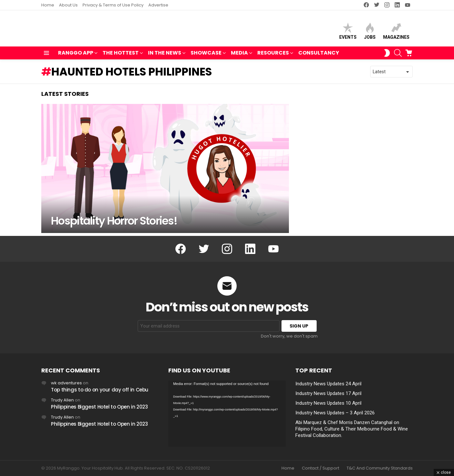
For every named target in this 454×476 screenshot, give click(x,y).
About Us (68, 5)
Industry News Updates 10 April (328, 403)
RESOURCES (273, 56)
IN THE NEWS (165, 56)
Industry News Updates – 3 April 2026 (335, 413)
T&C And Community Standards (380, 468)
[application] (227, 414)
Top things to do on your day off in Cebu (100, 390)
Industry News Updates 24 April (328, 384)
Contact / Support (321, 468)
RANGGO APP (76, 56)
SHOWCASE (206, 56)
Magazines (396, 32)
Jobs (370, 32)
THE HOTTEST (121, 56)
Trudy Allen (62, 400)
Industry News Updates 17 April (328, 393)
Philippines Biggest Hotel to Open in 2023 (99, 407)
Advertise (158, 5)
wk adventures (66, 383)
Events (348, 32)
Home (48, 5)
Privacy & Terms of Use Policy (113, 5)
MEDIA (239, 56)
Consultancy (319, 56)
